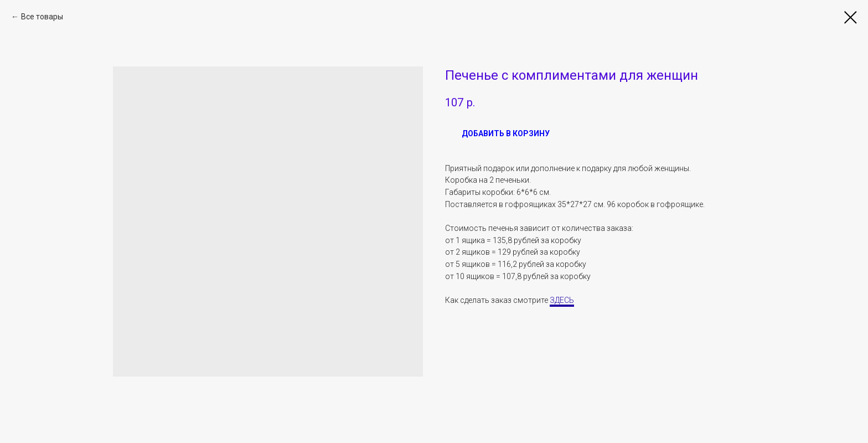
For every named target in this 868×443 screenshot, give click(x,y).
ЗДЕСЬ (562, 300)
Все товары (42, 17)
